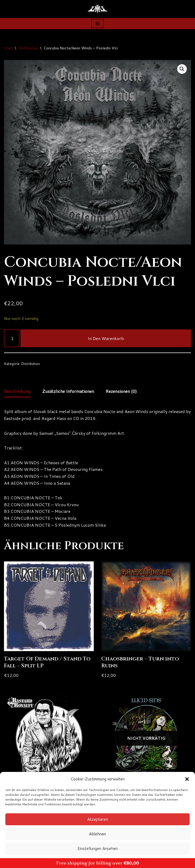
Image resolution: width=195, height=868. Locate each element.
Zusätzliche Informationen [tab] (68, 391)
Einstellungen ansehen (98, 848)
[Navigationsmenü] (98, 24)
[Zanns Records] (97, 9)
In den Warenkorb (106, 338)
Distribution (28, 48)
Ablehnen (97, 834)
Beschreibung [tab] (17, 391)
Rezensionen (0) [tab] (121, 391)
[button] (187, 779)
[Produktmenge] (12, 338)
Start (8, 48)
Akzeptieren (98, 819)
